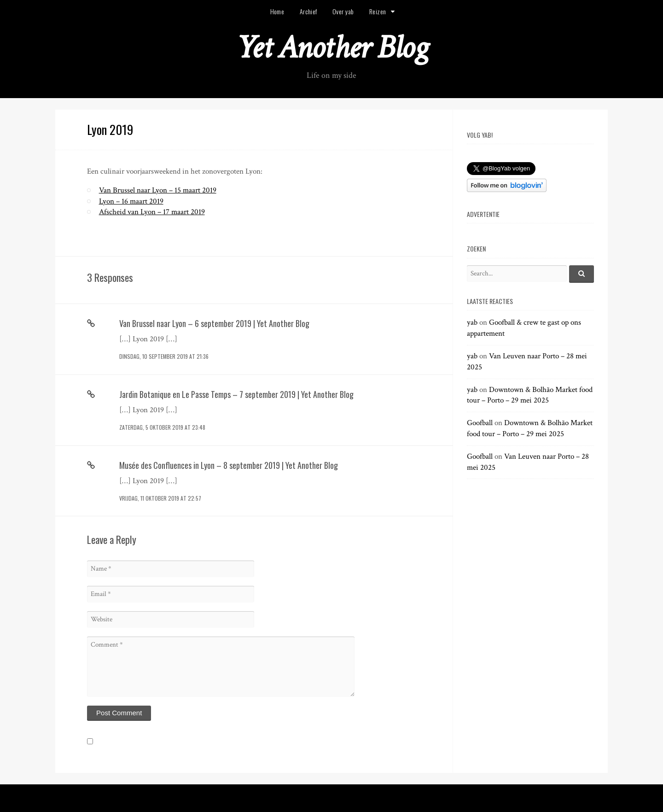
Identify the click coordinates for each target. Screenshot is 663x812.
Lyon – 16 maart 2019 (131, 201)
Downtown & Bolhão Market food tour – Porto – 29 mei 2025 (530, 395)
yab (472, 322)
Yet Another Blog (332, 48)
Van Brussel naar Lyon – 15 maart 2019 (158, 190)
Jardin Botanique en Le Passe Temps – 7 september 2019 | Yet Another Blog (236, 394)
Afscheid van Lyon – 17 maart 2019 (152, 212)
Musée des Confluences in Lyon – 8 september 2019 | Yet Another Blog (229, 465)
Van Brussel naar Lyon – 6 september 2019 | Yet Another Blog (214, 323)
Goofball (480, 423)
